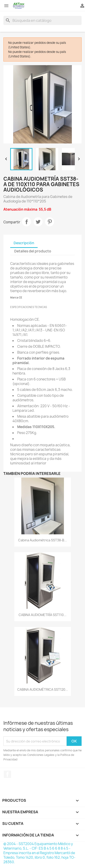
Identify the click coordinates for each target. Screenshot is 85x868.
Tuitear (38, 222)
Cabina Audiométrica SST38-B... (42, 540)
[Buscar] (42, 20)
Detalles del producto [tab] (33, 251)
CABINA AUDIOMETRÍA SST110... (42, 615)
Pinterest (50, 222)
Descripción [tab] (24, 243)
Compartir (27, 222)
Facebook (7, 774)
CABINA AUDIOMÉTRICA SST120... (43, 689)
